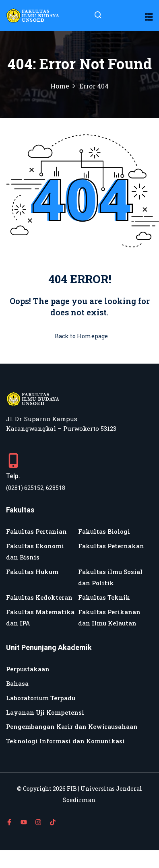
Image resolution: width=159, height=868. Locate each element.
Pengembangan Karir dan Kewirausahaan (72, 726)
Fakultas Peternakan (111, 546)
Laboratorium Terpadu (41, 698)
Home (60, 86)
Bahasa (17, 683)
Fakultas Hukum (32, 572)
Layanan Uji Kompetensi (45, 712)
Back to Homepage (80, 336)
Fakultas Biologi (104, 531)
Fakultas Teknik (104, 597)
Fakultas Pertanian (36, 531)
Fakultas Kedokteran (39, 597)
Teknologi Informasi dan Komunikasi (65, 741)
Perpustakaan (28, 669)
